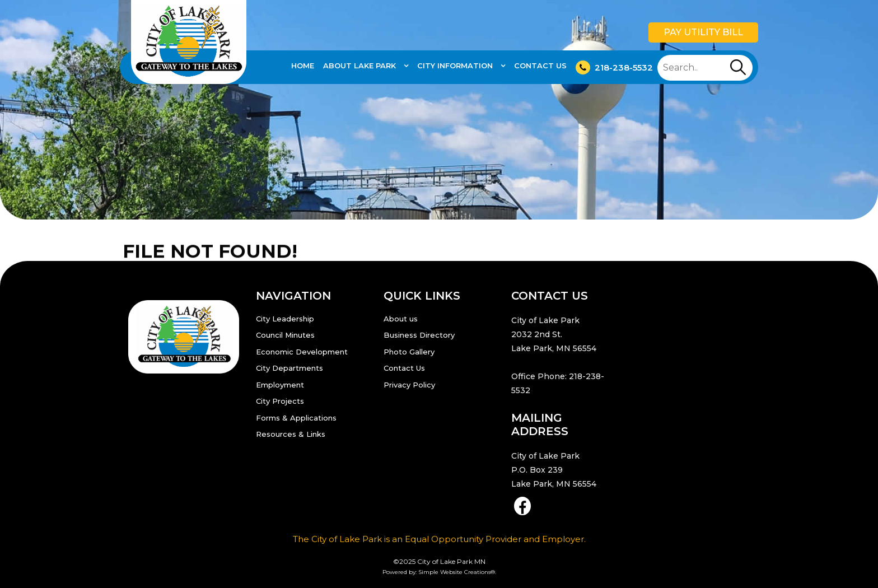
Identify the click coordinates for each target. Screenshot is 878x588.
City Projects (280, 401)
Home (303, 66)
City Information (456, 66)
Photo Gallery (409, 352)
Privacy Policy (409, 385)
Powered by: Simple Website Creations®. (439, 572)
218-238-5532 (614, 67)
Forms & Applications (296, 418)
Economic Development (302, 352)
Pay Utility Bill (703, 32)
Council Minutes (285, 335)
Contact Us (540, 66)
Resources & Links (291, 434)
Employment (280, 385)
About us (401, 319)
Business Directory (419, 335)
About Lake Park (361, 66)
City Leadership (285, 319)
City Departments (289, 368)
